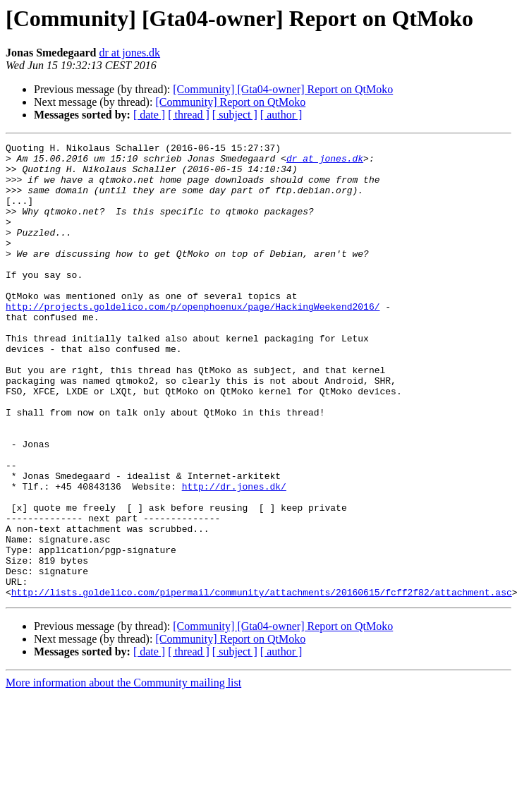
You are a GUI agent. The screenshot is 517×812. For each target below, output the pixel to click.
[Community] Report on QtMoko (230, 102)
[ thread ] (189, 115)
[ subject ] (235, 115)
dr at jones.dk (129, 53)
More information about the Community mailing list (123, 774)
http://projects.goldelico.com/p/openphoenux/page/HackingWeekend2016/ (193, 340)
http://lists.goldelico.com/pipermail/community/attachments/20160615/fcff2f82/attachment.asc (262, 683)
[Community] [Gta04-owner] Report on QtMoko (283, 89)
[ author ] (281, 115)
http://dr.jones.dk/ (234, 556)
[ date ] (149, 115)
